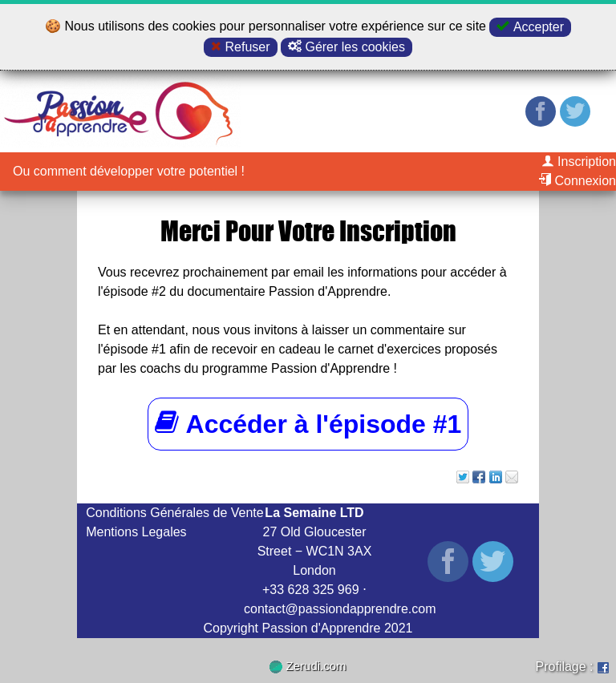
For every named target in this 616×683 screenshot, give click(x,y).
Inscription (579, 161)
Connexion (577, 180)
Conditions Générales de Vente (174, 513)
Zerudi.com (308, 666)
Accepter (530, 26)
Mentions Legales (136, 532)
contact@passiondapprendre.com (340, 609)
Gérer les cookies (346, 46)
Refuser (240, 46)
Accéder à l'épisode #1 (308, 424)
